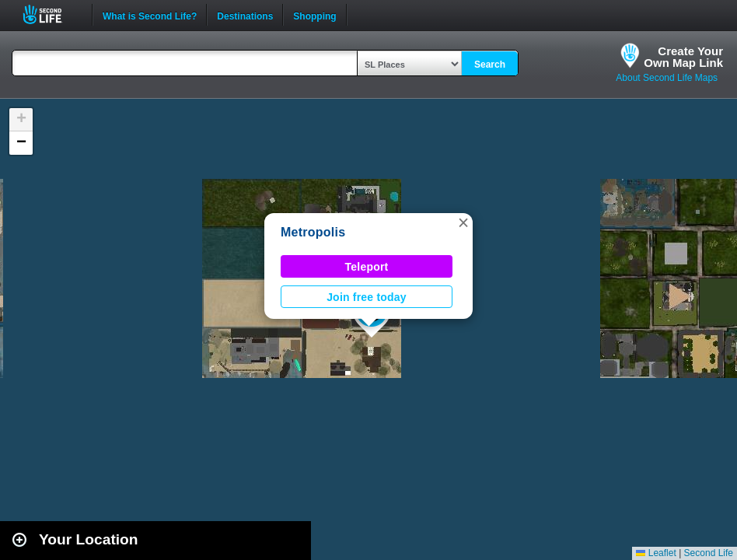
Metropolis (313, 232)
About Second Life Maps (667, 78)
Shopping (314, 15)
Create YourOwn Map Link (683, 57)
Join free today (367, 297)
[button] (463, 222)
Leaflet (656, 553)
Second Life (51, 14)
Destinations (245, 15)
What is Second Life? (150, 15)
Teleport (367, 267)
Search (490, 65)
